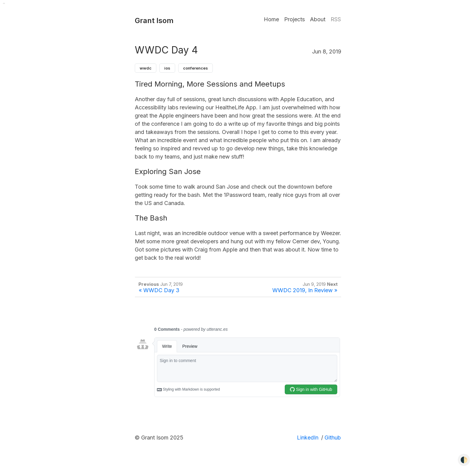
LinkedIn (308, 438)
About (318, 19)
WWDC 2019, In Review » (305, 290)
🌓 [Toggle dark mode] (464, 460)
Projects (294, 19)
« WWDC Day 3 (159, 290)
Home (271, 19)
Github (333, 438)
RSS (336, 19)
